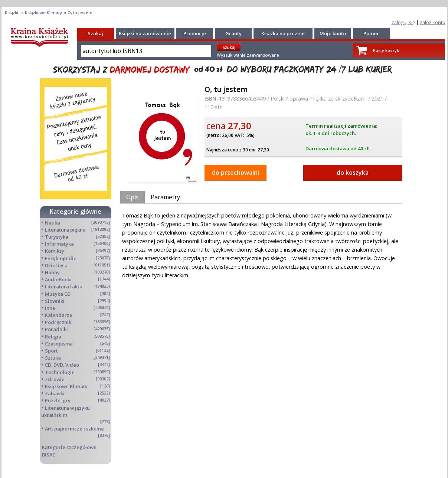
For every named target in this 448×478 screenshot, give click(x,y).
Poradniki (56, 329)
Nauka (53, 223)
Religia (53, 337)
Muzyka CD (58, 294)
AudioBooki (58, 279)
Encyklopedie (61, 258)
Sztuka (53, 358)
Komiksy (55, 251)
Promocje (195, 33)
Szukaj (95, 33)
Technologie (60, 372)
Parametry (165, 197)
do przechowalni (236, 173)
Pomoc (371, 33)
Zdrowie (55, 379)
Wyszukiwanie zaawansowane (248, 55)
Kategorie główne (76, 212)
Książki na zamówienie (145, 33)
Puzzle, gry (58, 400)
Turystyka (57, 237)
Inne (50, 308)
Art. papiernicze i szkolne (74, 429)
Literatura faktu (64, 287)
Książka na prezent (283, 33)
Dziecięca (56, 265)
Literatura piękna (65, 230)
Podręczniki (59, 322)
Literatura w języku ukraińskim (66, 411)
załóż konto (433, 22)
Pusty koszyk (386, 50)
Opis (133, 197)
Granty (233, 33)
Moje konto (333, 33)
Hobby (52, 272)
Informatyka (59, 244)
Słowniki (55, 301)
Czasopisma (59, 344)
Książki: (13, 12)
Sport (51, 351)
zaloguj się (403, 22)
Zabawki (55, 393)
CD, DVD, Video (62, 365)
